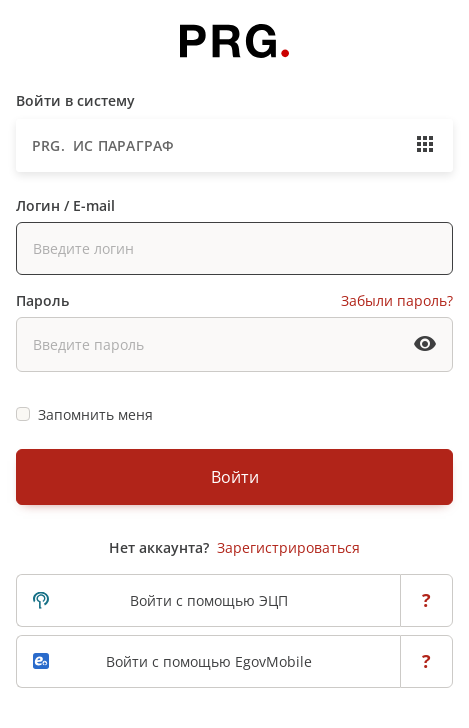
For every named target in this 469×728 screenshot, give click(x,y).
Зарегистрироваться (288, 547)
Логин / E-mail (65, 205)
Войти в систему (75, 100)
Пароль (42, 300)
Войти (235, 477)
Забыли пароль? (397, 300)
